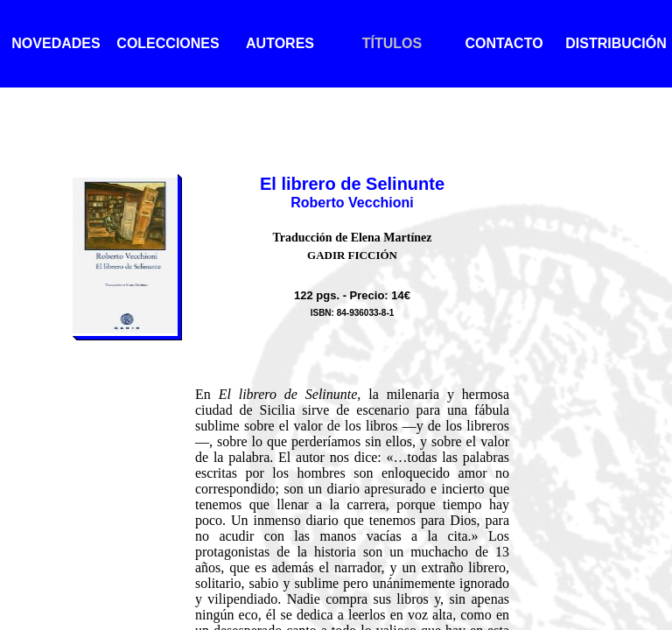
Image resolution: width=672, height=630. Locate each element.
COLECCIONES (168, 43)
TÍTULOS (392, 43)
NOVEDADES (56, 43)
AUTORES (280, 43)
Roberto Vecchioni (352, 203)
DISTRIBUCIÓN (616, 43)
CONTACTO (504, 43)
